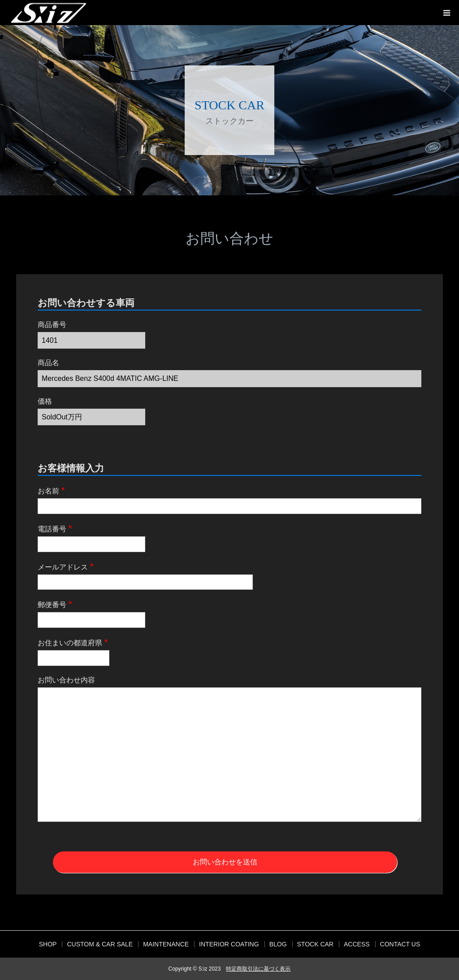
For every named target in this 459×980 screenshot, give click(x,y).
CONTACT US (400, 944)
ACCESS (357, 944)
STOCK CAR (315, 944)
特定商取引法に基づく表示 (258, 969)
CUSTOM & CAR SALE (100, 944)
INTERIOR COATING (229, 944)
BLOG (278, 944)
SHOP (48, 944)
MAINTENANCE (166, 944)
